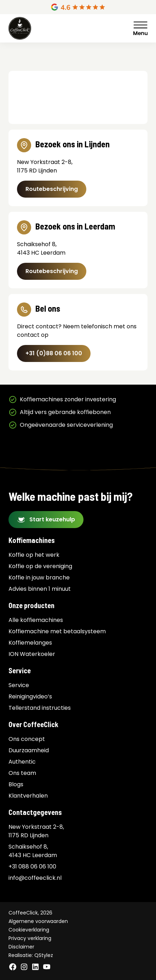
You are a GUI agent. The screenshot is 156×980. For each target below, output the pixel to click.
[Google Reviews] (78, 7)
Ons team (22, 773)
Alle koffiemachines (36, 620)
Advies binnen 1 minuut (40, 589)
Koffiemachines (32, 540)
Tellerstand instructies (40, 708)
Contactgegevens (35, 812)
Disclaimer (21, 947)
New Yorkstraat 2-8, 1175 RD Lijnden (36, 831)
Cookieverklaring (29, 930)
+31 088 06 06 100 (32, 866)
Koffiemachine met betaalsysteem (57, 631)
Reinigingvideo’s (30, 696)
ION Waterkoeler (32, 654)
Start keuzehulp (52, 519)
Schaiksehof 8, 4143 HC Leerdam (33, 851)
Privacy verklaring (30, 938)
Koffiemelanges (30, 643)
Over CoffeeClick (33, 724)
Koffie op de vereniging (40, 566)
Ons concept (27, 739)
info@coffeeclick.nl (35, 878)
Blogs (16, 784)
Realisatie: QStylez (31, 955)
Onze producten (31, 605)
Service (20, 670)
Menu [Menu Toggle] (140, 28)
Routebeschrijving (52, 189)
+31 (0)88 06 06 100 (54, 353)
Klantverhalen (28, 796)
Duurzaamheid (29, 750)
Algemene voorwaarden (38, 921)
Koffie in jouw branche (39, 577)
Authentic (22, 762)
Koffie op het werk (34, 555)
